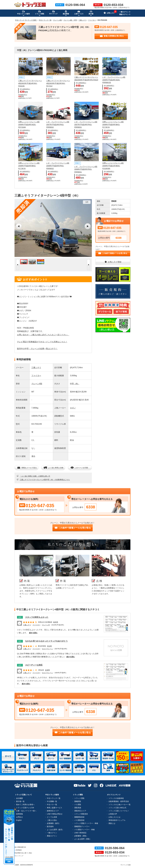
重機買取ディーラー (82, 826)
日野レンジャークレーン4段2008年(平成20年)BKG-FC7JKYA (113, 125)
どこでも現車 (52, 817)
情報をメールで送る (27, 468)
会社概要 (19, 798)
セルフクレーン (47, 649)
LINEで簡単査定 (80, 833)
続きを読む (33, 633)
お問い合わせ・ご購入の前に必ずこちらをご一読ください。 (43, 335)
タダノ (73, 408)
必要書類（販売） (54, 823)
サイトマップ (19, 856)
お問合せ (19, 817)
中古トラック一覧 (54, 798)
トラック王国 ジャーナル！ (119, 811)
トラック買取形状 (81, 814)
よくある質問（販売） (55, 830)
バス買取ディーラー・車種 (84, 830)
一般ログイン (124, 12)
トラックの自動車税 (116, 798)
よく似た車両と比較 (54, 468)
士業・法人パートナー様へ (26, 811)
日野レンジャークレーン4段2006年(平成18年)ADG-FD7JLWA (29, 125)
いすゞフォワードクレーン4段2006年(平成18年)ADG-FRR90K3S (114, 80)
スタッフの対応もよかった (37, 617)
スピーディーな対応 (34, 665)
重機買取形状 (79, 817)
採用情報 (19, 814)
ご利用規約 (18, 850)
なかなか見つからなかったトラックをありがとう (46, 641)
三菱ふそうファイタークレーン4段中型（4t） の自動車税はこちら (45, 480)
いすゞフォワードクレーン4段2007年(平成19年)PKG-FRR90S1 (86, 125)
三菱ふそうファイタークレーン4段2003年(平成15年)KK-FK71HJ (58, 83)
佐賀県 (47, 670)
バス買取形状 (79, 820)
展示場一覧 (20, 801)
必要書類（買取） (81, 836)
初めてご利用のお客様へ (25, 805)
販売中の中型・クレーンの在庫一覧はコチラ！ (37, 349)
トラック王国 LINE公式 (117, 808)
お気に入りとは (114, 817)
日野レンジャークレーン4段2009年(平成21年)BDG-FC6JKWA (113, 166)
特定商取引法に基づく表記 (23, 853)
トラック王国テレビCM (25, 808)
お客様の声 (113, 814)
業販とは (112, 823)
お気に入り (109, 13)
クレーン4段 (37, 384)
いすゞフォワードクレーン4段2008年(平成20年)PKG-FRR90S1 (86, 169)
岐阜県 (56, 622)
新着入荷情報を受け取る (112, 36)
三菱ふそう (36, 368)
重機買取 (78, 801)
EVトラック (53, 12)
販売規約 (50, 826)
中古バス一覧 (52, 805)
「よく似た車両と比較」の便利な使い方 (35, 476)
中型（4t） (75, 384)
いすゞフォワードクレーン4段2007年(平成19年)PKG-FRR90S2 (58, 125)
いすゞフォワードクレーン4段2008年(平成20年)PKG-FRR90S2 (58, 166)
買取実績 (78, 808)
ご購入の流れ (52, 820)
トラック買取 (79, 798)
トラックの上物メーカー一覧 (120, 805)
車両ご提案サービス (54, 808)
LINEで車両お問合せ (55, 814)
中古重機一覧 (52, 801)
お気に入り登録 (113, 262)
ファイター (36, 376)
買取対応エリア (80, 811)
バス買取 (78, 805)
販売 (20, 617)
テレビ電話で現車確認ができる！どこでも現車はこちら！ (42, 342)
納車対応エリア (53, 811)
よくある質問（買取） (83, 839)
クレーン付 (46, 625)
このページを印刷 (79, 468)
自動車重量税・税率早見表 (119, 801)
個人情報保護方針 (20, 847)
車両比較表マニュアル (117, 820)
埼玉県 (49, 646)
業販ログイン (124, 14)
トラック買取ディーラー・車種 (86, 823)
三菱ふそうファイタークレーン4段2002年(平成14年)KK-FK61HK (30, 83)
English (19, 820)
